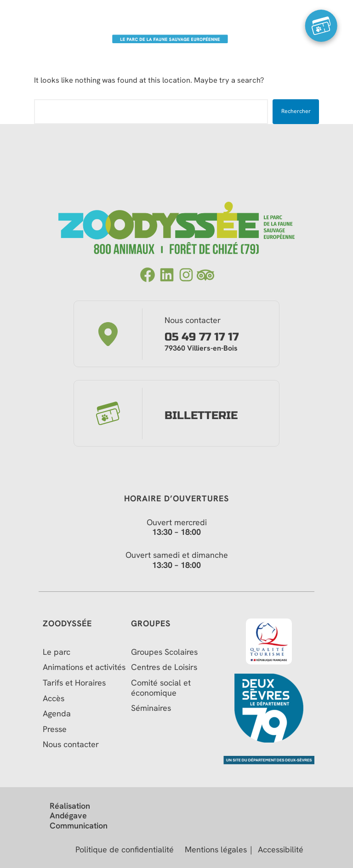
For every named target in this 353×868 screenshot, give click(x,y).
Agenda (57, 714)
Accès (54, 698)
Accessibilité (281, 850)
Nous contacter (71, 744)
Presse (55, 729)
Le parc (57, 652)
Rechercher (296, 111)
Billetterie (201, 416)
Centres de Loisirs (164, 667)
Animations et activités (84, 667)
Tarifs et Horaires (74, 683)
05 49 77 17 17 (202, 337)
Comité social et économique (161, 688)
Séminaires (151, 708)
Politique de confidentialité (125, 850)
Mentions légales (216, 850)
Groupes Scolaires (164, 652)
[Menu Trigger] (32, 26)
